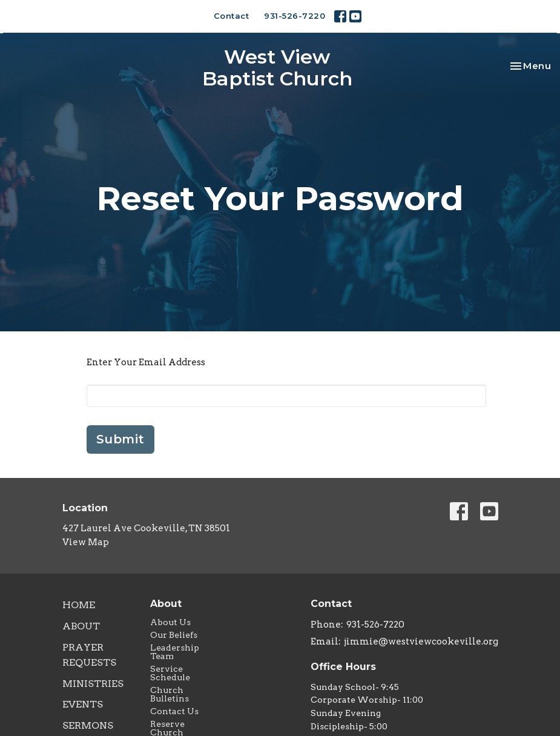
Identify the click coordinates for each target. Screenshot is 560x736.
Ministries (93, 684)
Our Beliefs (174, 635)
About (81, 626)
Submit (120, 439)
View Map (86, 542)
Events (83, 704)
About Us (170, 622)
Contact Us (174, 711)
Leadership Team (175, 652)
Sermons (88, 725)
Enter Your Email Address (146, 362)
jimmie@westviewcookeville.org (421, 642)
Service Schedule (170, 673)
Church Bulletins (170, 694)
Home (79, 605)
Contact (232, 16)
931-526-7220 (295, 16)
